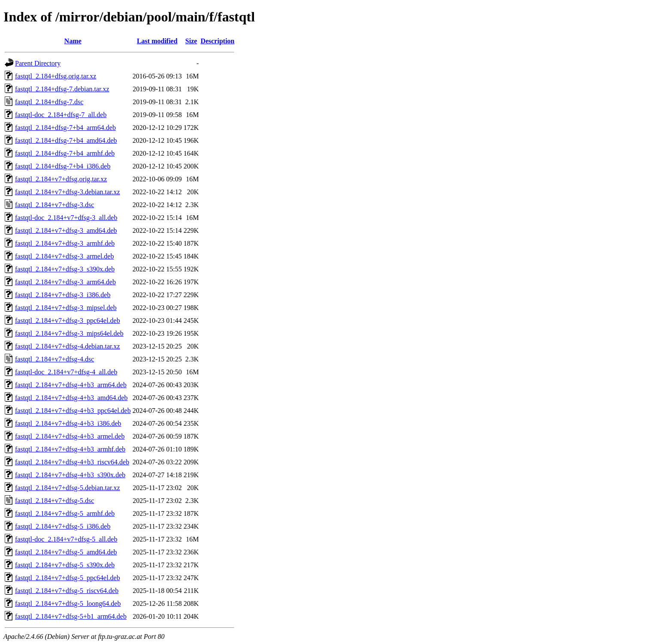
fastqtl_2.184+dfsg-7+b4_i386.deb (63, 166)
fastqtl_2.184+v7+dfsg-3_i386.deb (63, 295)
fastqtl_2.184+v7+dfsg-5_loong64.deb (68, 603)
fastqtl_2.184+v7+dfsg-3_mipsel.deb (66, 308)
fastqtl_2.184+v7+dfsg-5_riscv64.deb (67, 591)
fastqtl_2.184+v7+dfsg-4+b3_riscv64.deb (72, 462)
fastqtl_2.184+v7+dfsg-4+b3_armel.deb (70, 436)
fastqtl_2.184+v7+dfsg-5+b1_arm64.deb (71, 616)
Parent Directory (38, 63)
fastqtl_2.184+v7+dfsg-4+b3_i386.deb (68, 423)
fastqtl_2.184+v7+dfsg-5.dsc (54, 501)
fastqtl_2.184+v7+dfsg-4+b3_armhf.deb (70, 449)
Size (191, 41)
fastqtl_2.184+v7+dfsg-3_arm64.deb (65, 282)
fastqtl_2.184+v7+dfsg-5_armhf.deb (65, 513)
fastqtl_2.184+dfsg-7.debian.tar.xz (62, 89)
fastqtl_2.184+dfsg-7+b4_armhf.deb (65, 153)
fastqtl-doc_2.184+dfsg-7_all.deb (61, 115)
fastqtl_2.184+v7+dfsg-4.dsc (54, 359)
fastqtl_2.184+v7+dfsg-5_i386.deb (63, 526)
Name (73, 41)
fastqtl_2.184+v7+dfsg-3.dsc (54, 205)
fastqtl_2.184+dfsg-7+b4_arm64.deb (65, 128)
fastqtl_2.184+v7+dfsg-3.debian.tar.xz (68, 192)
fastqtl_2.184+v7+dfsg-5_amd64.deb (66, 552)
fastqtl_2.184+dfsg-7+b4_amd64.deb (66, 140)
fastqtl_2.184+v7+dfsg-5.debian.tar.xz (68, 488)
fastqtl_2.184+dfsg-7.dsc (49, 102)
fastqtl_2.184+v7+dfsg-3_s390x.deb (65, 269)
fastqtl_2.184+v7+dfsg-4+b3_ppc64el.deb (73, 411)
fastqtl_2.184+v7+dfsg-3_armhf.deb (65, 243)
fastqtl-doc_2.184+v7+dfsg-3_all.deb (66, 218)
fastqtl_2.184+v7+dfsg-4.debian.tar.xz (68, 346)
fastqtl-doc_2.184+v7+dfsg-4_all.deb (66, 372)
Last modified (157, 41)
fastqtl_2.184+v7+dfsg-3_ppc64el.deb (68, 320)
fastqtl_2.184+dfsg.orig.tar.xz (56, 76)
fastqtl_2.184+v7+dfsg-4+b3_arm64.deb (71, 385)
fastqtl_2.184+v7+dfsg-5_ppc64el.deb (68, 578)
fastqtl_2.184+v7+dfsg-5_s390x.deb (65, 565)
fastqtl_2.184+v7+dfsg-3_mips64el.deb (69, 333)
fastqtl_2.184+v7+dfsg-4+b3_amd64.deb (71, 398)
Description (217, 41)
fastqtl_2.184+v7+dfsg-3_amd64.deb (66, 230)
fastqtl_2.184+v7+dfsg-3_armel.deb (64, 256)
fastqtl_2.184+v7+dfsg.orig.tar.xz (61, 179)
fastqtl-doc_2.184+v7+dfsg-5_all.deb (66, 539)
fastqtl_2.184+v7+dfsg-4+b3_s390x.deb (70, 475)
